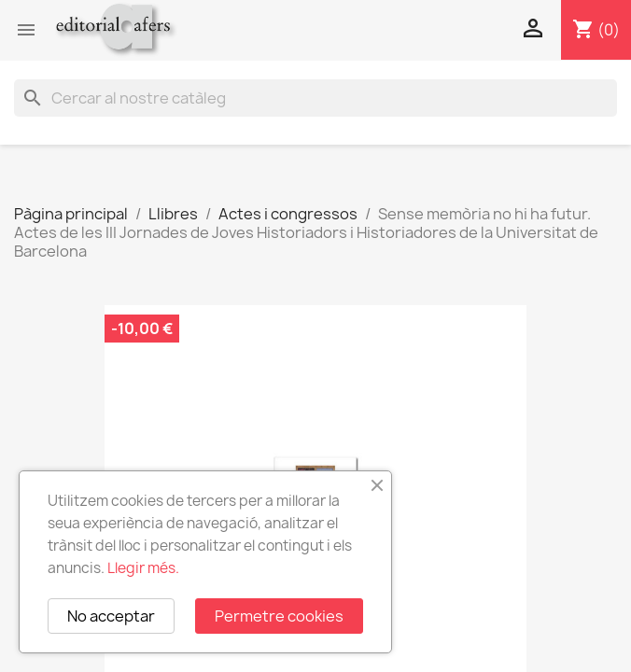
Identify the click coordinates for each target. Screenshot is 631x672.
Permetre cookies (279, 616)
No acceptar (111, 616)
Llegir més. (143, 568)
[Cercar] (315, 98)
